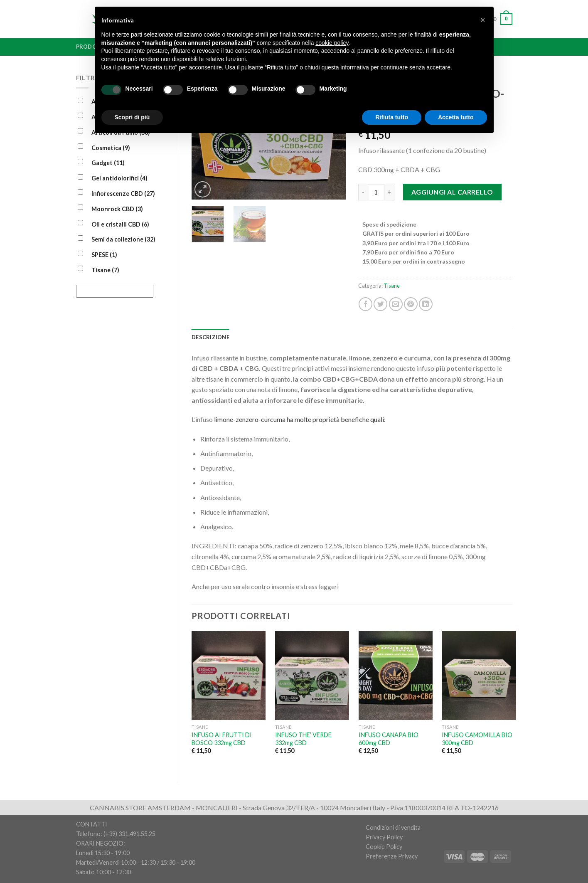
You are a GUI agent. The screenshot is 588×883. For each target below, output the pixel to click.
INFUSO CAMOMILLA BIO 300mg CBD (477, 739)
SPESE (104, 255)
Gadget (108, 163)
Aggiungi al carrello (452, 192)
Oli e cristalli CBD (120, 224)
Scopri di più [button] (132, 117)
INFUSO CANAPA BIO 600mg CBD (389, 739)
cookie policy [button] (332, 43)
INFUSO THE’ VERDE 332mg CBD (303, 739)
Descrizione (210, 337)
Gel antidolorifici (119, 178)
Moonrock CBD (117, 209)
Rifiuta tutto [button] (392, 117)
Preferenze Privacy (392, 856)
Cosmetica (111, 148)
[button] (483, 20)
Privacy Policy (384, 837)
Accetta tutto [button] (456, 117)
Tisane (105, 270)
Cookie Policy (384, 847)
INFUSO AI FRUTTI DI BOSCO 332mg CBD (222, 739)
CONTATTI (92, 824)
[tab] (210, 337)
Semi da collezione (123, 239)
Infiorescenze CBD (123, 194)
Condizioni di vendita (393, 828)
